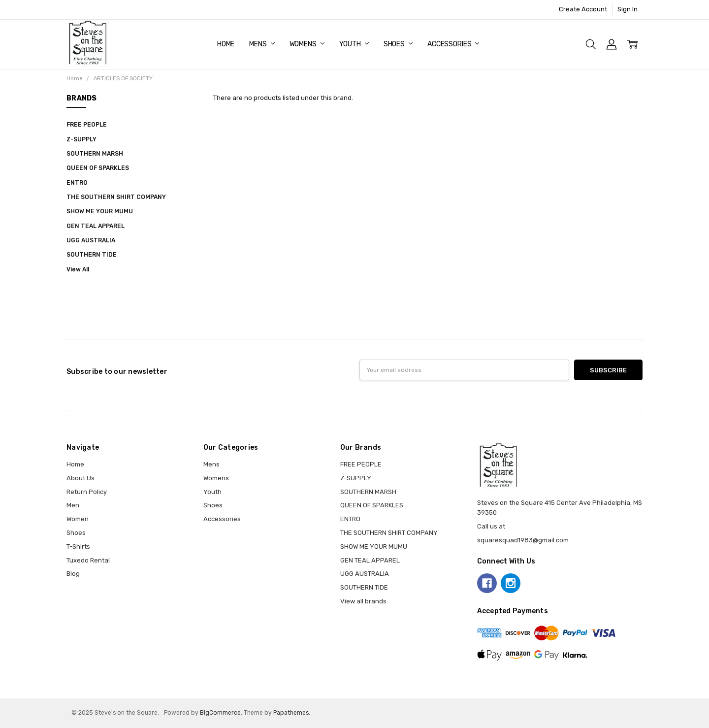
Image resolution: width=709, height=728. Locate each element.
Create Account (583, 9)
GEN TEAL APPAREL (96, 226)
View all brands (363, 601)
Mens (262, 44)
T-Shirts (78, 546)
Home (226, 44)
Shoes (398, 44)
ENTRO (77, 183)
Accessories (453, 44)
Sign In (628, 9)
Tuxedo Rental (88, 560)
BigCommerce (220, 713)
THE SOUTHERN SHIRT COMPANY (116, 197)
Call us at (491, 526)
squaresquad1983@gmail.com (523, 540)
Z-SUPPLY (81, 139)
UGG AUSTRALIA (91, 240)
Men (73, 505)
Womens (307, 44)
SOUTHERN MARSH (95, 154)
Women (78, 519)
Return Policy (87, 492)
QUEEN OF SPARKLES (98, 168)
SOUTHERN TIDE (92, 255)
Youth (354, 44)
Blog (73, 574)
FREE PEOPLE (87, 125)
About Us (81, 478)
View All (78, 269)
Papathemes (291, 713)
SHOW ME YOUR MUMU (100, 211)
